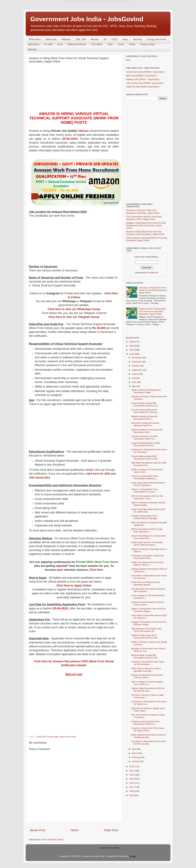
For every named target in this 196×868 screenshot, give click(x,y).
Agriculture (34, 44)
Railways (66, 39)
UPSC (115, 39)
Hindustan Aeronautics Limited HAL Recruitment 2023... (148, 557)
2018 (132, 783)
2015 (132, 795)
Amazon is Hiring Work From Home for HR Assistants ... (148, 663)
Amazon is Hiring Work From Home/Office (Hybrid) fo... (145, 477)
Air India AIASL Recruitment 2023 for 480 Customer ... (148, 590)
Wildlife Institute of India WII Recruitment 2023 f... (144, 418)
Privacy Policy (148, 44)
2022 (132, 766)
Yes (114, 14)
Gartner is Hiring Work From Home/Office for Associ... (144, 491)
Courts (121, 44)
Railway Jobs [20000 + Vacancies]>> (143, 79)
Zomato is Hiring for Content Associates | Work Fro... (144, 438)
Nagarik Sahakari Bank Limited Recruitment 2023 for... (146, 444)
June (134, 382)
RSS (128, 60)
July (134, 378)
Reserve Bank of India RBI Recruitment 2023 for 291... (145, 656)
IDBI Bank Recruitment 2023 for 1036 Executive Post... (149, 464)
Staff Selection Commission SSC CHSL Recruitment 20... (146, 630)
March (135, 753)
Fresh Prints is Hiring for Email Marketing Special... (145, 583)
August (135, 374)
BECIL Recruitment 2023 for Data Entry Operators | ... (147, 530)
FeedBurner (153, 273)
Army (60, 44)
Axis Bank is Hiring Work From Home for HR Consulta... (149, 743)
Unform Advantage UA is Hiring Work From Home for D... (148, 537)
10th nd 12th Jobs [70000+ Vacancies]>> (145, 83)
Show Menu (35, 39)
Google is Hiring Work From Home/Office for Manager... (145, 517)
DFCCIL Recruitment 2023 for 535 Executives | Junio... (147, 497)
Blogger (133, 856)
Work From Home (68, 737)
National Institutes (77, 44)
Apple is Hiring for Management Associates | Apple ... (146, 391)
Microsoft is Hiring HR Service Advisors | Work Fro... (145, 424)
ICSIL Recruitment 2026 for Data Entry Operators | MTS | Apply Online (144, 218)
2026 (132, 342)
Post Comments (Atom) (52, 840)
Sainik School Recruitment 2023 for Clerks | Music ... (148, 603)
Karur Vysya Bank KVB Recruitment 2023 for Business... (148, 484)
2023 (132, 354)
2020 (132, 775)
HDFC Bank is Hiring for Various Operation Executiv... (146, 670)
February (136, 757)
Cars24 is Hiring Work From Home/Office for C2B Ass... (145, 411)
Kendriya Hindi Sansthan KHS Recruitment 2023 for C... (145, 723)
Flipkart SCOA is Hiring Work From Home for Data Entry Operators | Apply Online (152, 311)
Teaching (137, 39)
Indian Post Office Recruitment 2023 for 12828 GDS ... (148, 511)
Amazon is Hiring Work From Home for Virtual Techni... (148, 729)
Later (83, 14)
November (137, 362)
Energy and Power (157, 39)
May (134, 386)
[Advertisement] (74, 88)
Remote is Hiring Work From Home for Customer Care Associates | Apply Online (145, 233)
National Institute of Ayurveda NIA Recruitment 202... (147, 431)
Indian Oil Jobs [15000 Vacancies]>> (143, 87)
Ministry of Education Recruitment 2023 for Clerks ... (147, 676)
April (134, 749)
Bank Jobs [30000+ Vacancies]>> (142, 76)
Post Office (97, 44)
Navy (125, 39)
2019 (132, 779)
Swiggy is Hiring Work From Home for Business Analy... (149, 623)
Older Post (111, 830)
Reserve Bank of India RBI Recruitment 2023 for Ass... (145, 404)
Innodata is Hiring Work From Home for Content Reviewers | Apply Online (153, 290)
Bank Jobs (51, 39)
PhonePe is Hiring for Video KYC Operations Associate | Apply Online (143, 212)
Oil (105, 39)
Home (75, 830)
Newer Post (38, 830)
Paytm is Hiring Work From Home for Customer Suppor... (148, 610)
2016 (132, 791)
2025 (132, 346)
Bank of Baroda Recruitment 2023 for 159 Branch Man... (149, 736)
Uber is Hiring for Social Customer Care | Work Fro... (147, 683)
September (137, 370)
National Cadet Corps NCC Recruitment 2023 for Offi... (145, 636)
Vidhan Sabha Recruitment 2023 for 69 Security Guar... (148, 690)
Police (132, 44)
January (136, 761)
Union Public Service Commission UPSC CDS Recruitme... (147, 544)
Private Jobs (53, 737)
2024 (132, 350)
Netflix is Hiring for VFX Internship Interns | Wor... (147, 471)
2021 (132, 771)
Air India (48, 44)
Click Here (96, 570)
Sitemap (32, 49)
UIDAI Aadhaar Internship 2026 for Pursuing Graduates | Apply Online (147, 239)
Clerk (110, 44)
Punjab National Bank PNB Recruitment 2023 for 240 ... (145, 457)
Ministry (95, 39)
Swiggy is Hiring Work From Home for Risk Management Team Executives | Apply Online (146, 225)
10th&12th (41, 737)
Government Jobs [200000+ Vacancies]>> (146, 72)
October (136, 366)
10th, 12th (81, 39)
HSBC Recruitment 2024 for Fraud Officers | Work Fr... (147, 564)
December (137, 358)
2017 (132, 787)
